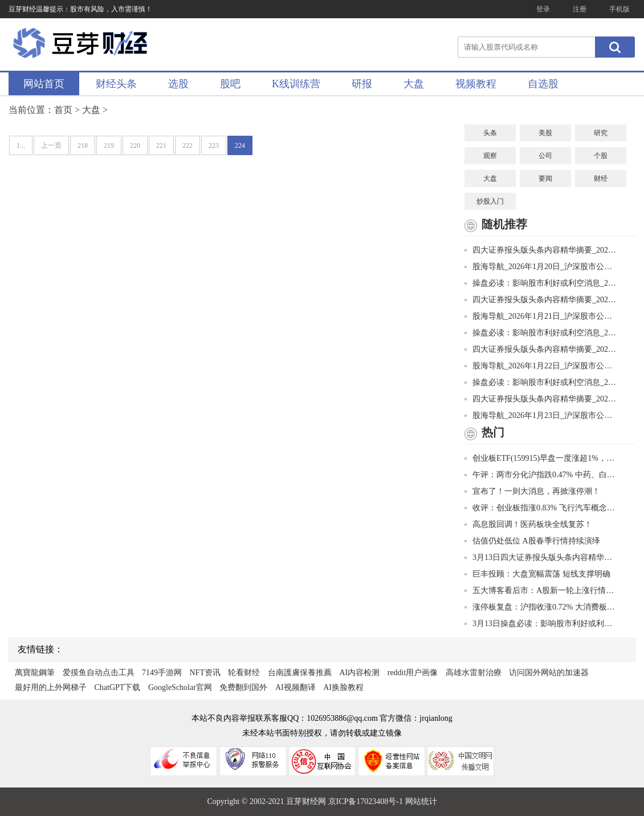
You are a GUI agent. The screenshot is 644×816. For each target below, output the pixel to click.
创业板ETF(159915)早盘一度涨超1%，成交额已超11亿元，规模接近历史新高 (541, 458)
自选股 (543, 84)
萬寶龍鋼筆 (35, 673)
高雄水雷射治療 (474, 673)
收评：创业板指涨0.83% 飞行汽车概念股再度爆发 (541, 508)
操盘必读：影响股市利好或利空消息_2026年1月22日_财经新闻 (541, 382)
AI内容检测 (359, 673)
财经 (601, 178)
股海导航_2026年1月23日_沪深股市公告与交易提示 (541, 415)
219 (109, 145)
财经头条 (116, 84)
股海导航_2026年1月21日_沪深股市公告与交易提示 (541, 316)
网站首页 (44, 84)
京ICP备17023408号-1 (367, 801)
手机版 (619, 9)
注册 (580, 9)
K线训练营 (296, 84)
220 (135, 145)
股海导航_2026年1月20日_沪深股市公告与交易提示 (541, 267)
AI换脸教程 (343, 687)
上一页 (51, 145)
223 (214, 145)
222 (188, 145)
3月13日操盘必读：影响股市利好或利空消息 (541, 624)
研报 (362, 84)
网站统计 (421, 801)
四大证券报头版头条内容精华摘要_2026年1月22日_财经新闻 (541, 349)
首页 (63, 110)
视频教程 (476, 84)
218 (83, 145)
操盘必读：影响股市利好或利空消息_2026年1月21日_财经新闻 (541, 333)
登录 (543, 9)
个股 (601, 156)
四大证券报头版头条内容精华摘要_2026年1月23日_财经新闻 (541, 399)
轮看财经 (244, 673)
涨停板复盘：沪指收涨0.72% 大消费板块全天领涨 (541, 607)
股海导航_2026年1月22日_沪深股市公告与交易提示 (541, 366)
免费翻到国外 (243, 687)
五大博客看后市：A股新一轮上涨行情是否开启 (541, 590)
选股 (178, 84)
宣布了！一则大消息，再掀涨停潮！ (532, 491)
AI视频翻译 (295, 687)
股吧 (230, 84)
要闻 (545, 178)
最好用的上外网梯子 (51, 687)
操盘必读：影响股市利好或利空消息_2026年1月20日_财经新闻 (541, 283)
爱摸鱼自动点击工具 (99, 673)
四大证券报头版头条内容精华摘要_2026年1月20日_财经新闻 (541, 250)
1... (21, 145)
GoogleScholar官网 (180, 687)
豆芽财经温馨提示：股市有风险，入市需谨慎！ (80, 9)
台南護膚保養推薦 (300, 673)
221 (161, 145)
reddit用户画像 (413, 673)
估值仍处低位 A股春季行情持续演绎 (532, 541)
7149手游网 (162, 673)
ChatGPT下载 (118, 687)
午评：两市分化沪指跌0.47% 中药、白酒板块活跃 (541, 475)
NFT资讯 (205, 673)
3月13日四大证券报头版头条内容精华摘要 (541, 557)
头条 (490, 133)
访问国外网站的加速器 (549, 673)
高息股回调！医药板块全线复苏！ (528, 524)
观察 (490, 156)
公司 (545, 156)
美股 (545, 133)
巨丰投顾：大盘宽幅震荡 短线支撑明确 (537, 574)
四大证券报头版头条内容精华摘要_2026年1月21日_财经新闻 (541, 300)
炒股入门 (490, 201)
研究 (601, 133)
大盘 (414, 84)
